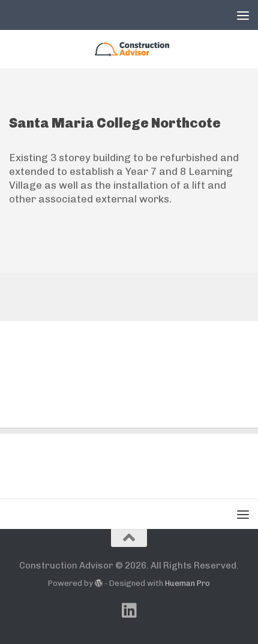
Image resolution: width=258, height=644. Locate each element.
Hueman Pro (187, 583)
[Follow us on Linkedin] (129, 610)
